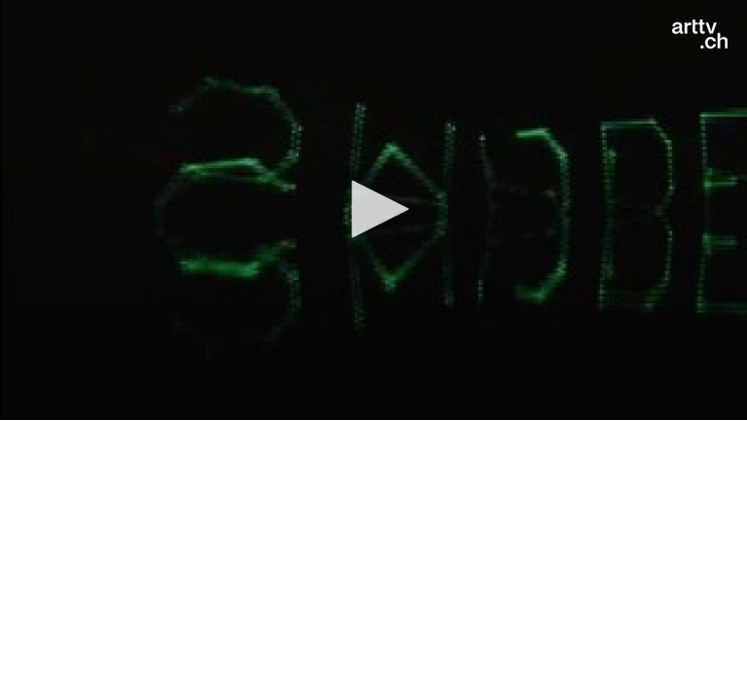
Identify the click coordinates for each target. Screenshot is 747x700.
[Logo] (700, 34)
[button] (373, 209)
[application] (373, 210)
